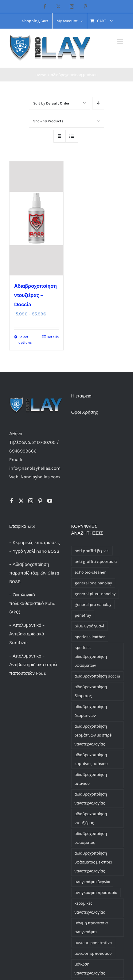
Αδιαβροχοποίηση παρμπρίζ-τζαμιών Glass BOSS (34, 573)
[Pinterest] (40, 501)
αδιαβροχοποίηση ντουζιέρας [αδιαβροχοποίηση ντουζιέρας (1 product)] (91, 818)
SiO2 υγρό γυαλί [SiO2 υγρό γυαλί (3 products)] (89, 626)
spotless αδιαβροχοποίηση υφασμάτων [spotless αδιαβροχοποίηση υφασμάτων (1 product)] (91, 656)
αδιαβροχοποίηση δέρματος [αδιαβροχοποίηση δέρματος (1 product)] (91, 691)
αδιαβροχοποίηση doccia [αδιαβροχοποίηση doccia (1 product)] (98, 676)
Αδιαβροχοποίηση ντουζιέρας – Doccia (35, 295)
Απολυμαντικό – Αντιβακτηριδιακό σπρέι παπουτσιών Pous (33, 665)
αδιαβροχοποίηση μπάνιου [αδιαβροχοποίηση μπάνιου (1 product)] (91, 779)
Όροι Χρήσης (85, 412)
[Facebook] (12, 501)
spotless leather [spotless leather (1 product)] (90, 637)
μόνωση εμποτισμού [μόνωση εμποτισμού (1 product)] (93, 953)
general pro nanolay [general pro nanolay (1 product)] (93, 605)
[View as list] (72, 136)
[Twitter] (21, 501)
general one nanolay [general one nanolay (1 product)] (93, 583)
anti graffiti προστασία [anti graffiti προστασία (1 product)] (96, 561)
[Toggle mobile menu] (121, 41)
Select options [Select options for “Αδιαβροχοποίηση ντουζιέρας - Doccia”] (25, 340)
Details (53, 337)
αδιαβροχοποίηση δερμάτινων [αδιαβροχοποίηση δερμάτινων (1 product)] (91, 711)
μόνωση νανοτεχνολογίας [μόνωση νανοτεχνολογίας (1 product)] (90, 969)
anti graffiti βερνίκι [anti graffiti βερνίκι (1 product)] (92, 551)
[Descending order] (98, 103)
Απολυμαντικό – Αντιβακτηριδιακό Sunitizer (27, 634)
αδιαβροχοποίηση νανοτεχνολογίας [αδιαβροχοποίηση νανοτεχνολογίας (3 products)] (91, 799)
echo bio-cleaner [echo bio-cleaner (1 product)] (90, 572)
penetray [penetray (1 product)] (83, 615)
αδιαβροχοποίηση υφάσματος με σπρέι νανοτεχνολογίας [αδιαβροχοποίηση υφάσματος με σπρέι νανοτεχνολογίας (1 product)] (93, 862)
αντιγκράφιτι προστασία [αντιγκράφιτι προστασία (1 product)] (96, 893)
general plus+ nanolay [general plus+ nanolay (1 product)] (95, 594)
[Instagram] (31, 501)
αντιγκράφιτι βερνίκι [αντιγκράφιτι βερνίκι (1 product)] (92, 882)
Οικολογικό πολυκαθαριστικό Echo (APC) (32, 603)
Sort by (51, 103)
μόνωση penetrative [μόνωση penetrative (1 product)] (93, 943)
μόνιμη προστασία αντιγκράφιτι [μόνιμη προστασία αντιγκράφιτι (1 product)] (91, 927)
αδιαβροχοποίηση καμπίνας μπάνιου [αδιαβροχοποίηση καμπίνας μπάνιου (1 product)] (91, 759)
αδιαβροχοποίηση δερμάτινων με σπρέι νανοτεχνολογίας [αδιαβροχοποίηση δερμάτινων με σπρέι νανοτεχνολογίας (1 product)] (94, 735)
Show (48, 121)
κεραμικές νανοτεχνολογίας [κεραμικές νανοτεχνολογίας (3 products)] (90, 908)
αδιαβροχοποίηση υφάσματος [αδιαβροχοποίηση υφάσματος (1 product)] (91, 838)
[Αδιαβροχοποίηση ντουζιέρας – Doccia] (36, 218)
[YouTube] (50, 501)
